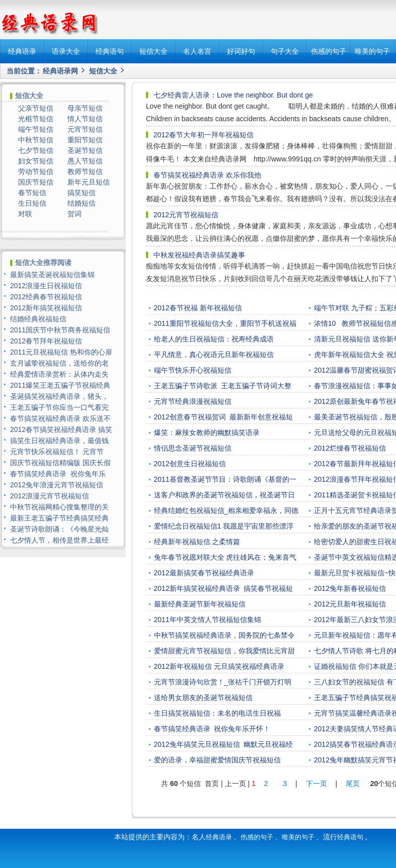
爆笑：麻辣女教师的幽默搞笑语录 (207, 432)
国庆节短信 (36, 182)
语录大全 (66, 51)
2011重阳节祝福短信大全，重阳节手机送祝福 (225, 323)
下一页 (316, 784)
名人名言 (197, 51)
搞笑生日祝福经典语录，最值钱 (59, 441)
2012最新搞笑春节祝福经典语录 (204, 573)
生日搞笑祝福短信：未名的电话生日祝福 (217, 713)
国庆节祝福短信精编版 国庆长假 (60, 463)
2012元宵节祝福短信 (186, 215)
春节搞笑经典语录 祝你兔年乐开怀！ (212, 729)
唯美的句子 (372, 51)
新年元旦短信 (89, 182)
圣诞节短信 (85, 150)
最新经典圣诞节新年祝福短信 (200, 604)
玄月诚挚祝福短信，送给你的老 (59, 363)
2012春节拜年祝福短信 (46, 341)
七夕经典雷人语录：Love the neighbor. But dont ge (233, 95)
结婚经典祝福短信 (38, 319)
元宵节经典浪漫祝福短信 (193, 401)
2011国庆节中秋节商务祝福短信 (60, 330)
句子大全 (285, 51)
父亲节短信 (36, 108)
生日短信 (32, 203)
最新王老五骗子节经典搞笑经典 (59, 518)
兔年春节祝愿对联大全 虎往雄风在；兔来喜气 (225, 557)
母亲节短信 (85, 108)
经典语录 (22, 51)
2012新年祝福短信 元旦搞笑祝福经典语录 (219, 666)
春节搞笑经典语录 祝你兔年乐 (58, 474)
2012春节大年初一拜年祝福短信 (204, 135)
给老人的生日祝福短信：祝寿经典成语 (214, 339)
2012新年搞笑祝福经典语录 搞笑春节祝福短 (224, 588)
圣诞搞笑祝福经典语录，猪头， (59, 396)
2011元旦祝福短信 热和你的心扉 (61, 352)
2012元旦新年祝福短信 (350, 604)
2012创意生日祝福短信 (190, 464)
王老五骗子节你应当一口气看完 (59, 407)
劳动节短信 (36, 171)
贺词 (74, 214)
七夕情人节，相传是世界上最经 (59, 540)
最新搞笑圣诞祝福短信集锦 (52, 275)
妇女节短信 (36, 161)
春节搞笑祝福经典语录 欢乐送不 (60, 418)
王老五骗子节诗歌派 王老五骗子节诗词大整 (223, 386)
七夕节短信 (36, 150)
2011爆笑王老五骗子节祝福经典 (60, 385)
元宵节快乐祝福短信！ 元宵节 (58, 452)
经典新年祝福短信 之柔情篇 (197, 542)
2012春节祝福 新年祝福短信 (198, 308)
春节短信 (32, 193)
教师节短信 (85, 171)
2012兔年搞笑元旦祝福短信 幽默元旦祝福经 (224, 744)
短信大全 (153, 51)
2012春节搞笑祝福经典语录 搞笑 (61, 429)
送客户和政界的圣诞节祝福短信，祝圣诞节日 (224, 495)
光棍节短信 (36, 119)
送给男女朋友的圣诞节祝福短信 (203, 698)
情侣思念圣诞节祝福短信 (193, 448)
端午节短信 (36, 129)
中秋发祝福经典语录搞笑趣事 (199, 255)
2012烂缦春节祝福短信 (350, 448)
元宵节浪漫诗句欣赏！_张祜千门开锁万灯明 (223, 682)
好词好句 (241, 51)
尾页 (354, 784)
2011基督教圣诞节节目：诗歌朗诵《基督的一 (225, 479)
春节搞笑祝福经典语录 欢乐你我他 (207, 175)
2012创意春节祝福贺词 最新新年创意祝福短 (224, 417)
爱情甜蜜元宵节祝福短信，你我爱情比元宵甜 (224, 651)
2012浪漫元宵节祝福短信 (50, 496)
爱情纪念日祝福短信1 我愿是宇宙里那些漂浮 (224, 526)
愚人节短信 (85, 161)
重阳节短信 (85, 140)
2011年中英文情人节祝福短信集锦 (208, 620)
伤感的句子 (329, 51)
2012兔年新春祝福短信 (350, 588)
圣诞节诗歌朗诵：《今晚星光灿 (59, 529)
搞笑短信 (82, 193)
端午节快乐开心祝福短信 (193, 370)
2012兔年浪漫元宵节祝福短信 (57, 485)
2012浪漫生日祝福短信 (46, 286)
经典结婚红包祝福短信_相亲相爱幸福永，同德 (226, 510)
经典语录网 (60, 71)
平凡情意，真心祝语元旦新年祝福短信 (214, 355)
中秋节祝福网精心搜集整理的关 (59, 507)
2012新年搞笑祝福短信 (46, 308)
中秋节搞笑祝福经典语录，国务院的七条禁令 (224, 635)
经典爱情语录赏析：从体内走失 (59, 374)
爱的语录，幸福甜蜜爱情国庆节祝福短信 (217, 760)
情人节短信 (85, 119)
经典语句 (110, 51)
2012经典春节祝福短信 (46, 297)
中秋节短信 (36, 140)
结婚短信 (82, 203)
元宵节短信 (85, 129)
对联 (25, 214)
